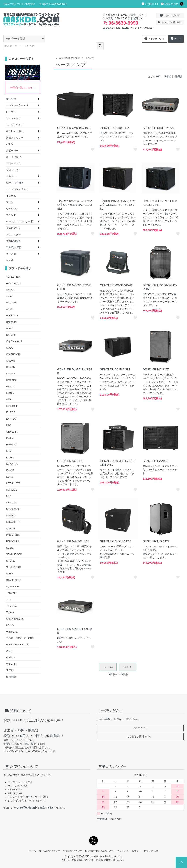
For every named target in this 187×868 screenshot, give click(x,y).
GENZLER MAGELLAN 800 (75, 624)
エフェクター (13, 227)
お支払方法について (49, 843)
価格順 (167, 69)
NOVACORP (13, 514)
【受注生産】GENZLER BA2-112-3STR (160, 195)
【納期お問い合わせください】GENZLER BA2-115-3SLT (75, 197)
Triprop (10, 605)
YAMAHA (11, 656)
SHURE (10, 553)
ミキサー (11, 169)
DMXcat (10, 366)
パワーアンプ (13, 156)
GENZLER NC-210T (156, 362)
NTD (9, 489)
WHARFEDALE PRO (18, 637)
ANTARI (10, 282)
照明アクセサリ (15, 130)
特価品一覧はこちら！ (23, 80)
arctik (9, 289)
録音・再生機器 (15, 175)
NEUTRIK (11, 495)
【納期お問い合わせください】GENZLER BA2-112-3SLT (118, 197)
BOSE (10, 321)
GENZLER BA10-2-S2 (114, 120)
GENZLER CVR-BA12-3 (116, 534)
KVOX (10, 469)
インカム (11, 188)
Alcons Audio (13, 276)
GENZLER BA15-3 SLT (115, 362)
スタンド (11, 208)
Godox (10, 431)
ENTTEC (11, 411)
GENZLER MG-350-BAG (116, 278)
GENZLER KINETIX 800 (159, 120)
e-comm (11, 379)
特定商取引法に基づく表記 (100, 843)
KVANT (10, 463)
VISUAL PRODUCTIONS (20, 631)
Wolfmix (10, 650)
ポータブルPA (14, 150)
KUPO (10, 450)
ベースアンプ (88, 51)
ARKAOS (11, 295)
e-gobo (10, 385)
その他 (10, 253)
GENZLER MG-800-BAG (74, 534)
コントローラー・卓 (17, 98)
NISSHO (11, 508)
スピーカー (12, 143)
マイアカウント (154, 39)
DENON (11, 360)
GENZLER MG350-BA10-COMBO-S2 (118, 455)
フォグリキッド (15, 117)
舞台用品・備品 (15, 124)
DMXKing (11, 373)
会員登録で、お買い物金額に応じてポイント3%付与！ (129, 28)
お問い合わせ (169, 4)
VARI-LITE (12, 624)
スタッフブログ (170, 15)
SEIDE (10, 540)
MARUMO (12, 482)
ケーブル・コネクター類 (20, 214)
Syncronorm (13, 579)
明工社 (10, 663)
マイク (10, 195)
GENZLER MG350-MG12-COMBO (160, 280)
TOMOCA (11, 598)
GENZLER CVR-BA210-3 (74, 120)
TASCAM (11, 585)
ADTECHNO (13, 269)
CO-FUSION (13, 347)
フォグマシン (13, 111)
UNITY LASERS (15, 611)
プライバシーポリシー (129, 843)
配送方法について (73, 843)
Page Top (181, 862)
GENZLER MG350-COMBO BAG (74, 280)
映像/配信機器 (14, 240)
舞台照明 (11, 92)
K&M (9, 444)
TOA (9, 592)
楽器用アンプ (71, 51)
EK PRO (11, 405)
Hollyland (11, 437)
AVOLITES (12, 308)
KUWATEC (12, 456)
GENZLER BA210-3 (156, 454)
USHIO (10, 618)
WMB (9, 644)
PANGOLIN (12, 534)
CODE (10, 340)
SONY (10, 566)
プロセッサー (13, 163)
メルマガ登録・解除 (170, 22)
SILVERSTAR (14, 560)
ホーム (58, 51)
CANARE (11, 327)
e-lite (9, 392)
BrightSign (12, 314)
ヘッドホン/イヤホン (17, 182)
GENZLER (12, 424)
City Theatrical (14, 334)
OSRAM (11, 521)
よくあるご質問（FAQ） (140, 729)
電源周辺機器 (13, 234)
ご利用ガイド (150, 4)
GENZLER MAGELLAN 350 (75, 364)
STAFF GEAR (14, 573)
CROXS (10, 353)
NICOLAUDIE (14, 502)
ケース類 (11, 246)
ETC (9, 418)
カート (176, 39)
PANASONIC (13, 527)
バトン (10, 137)
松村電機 (11, 669)
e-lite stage (12, 398)
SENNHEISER (14, 547)
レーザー (11, 104)
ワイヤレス (12, 201)
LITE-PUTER (13, 476)
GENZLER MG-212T (156, 534)
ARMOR (11, 302)
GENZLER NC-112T (71, 454)
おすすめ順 (154, 69)
